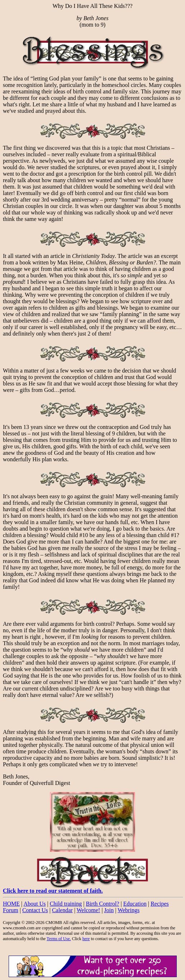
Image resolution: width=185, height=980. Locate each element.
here (86, 939)
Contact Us (35, 910)
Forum (11, 910)
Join (109, 910)
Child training (66, 904)
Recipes (160, 904)
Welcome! (88, 910)
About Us (34, 904)
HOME (11, 904)
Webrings (128, 910)
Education (135, 904)
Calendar (63, 910)
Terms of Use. (59, 939)
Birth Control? (103, 904)
